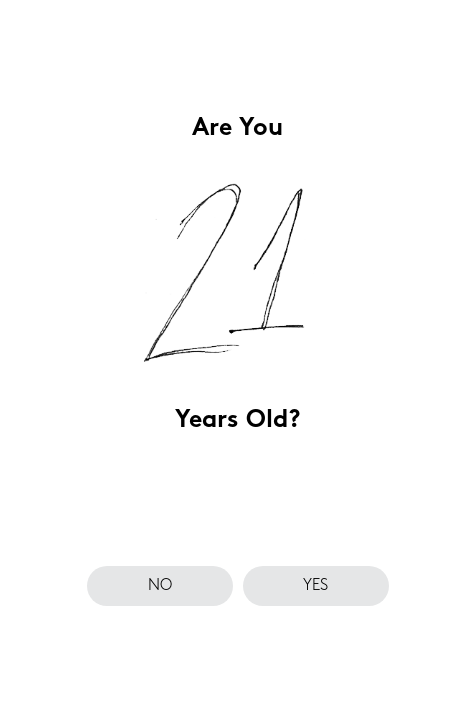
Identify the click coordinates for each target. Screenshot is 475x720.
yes (315, 586)
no (160, 586)
